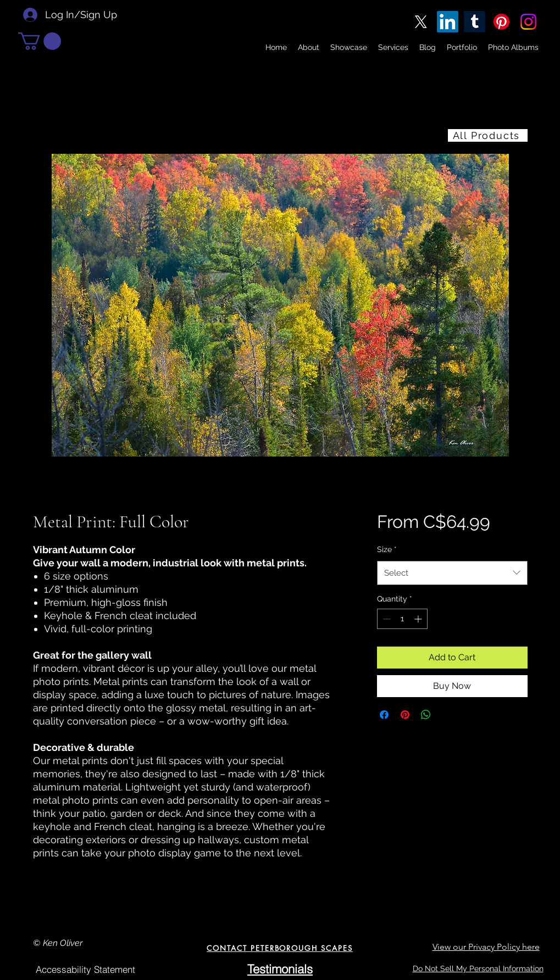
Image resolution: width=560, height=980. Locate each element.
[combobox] (452, 573)
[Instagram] (528, 22)
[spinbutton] (402, 619)
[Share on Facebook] (384, 715)
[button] (40, 41)
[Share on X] (447, 715)
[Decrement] (386, 619)
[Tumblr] (475, 22)
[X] (421, 22)
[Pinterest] (501, 22)
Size (387, 549)
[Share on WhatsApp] (426, 715)
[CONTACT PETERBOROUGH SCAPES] (280, 948)
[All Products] (488, 135)
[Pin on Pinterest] (405, 715)
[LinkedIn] (448, 22)
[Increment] (419, 619)
